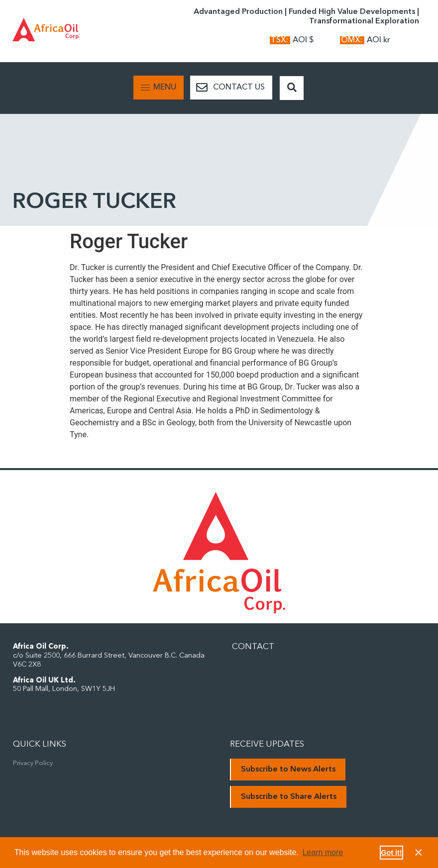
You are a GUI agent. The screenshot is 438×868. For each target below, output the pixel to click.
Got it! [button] (391, 853)
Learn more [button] (323, 852)
